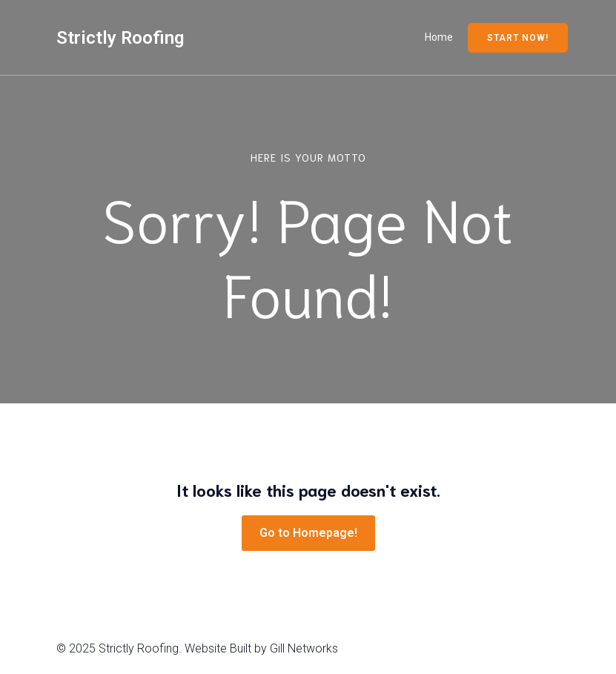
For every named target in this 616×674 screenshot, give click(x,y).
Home (439, 37)
